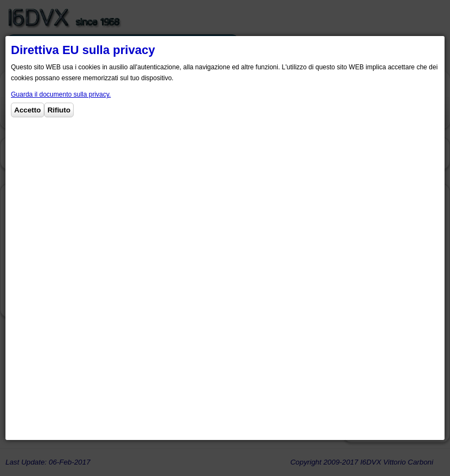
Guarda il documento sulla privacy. (61, 94)
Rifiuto (59, 110)
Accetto (28, 110)
